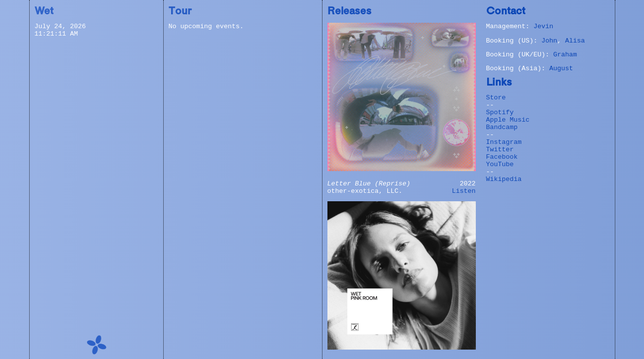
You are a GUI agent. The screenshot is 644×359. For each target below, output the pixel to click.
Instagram (504, 142)
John (549, 41)
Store (496, 98)
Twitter (500, 150)
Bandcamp (502, 127)
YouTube (500, 164)
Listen (464, 191)
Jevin (543, 26)
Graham (565, 55)
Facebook (502, 157)
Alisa (575, 41)
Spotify (500, 112)
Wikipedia (504, 179)
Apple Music (508, 120)
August (561, 68)
